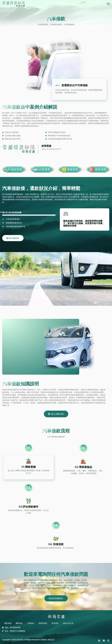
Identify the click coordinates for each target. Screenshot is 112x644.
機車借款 (19, 622)
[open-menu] (108, 4)
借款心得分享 (68, 622)
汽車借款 (31, 622)
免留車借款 (43, 622)
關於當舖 (8, 622)
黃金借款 (55, 622)
